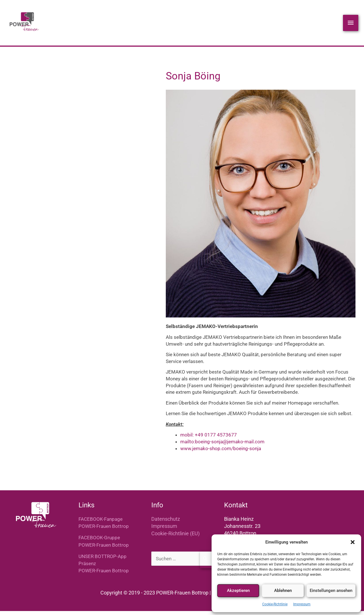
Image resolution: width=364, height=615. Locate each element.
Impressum (302, 604)
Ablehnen (283, 591)
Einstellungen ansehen (331, 591)
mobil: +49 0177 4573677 (209, 439)
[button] (353, 542)
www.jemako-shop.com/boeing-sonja (221, 453)
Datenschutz (166, 523)
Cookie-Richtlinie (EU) (175, 538)
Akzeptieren (238, 591)
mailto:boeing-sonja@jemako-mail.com (222, 446)
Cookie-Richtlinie (275, 604)
